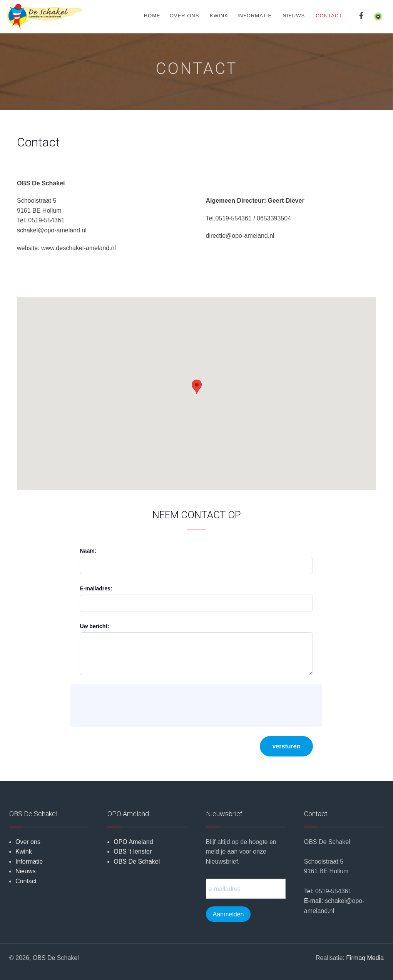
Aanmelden (228, 914)
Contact (26, 881)
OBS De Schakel (137, 861)
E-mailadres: (96, 588)
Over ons (185, 16)
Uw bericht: (94, 626)
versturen (287, 746)
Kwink (219, 16)
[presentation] (135, 706)
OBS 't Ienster (133, 851)
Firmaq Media (365, 958)
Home (152, 16)
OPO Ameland (133, 842)
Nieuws (294, 16)
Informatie (255, 16)
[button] (197, 387)
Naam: (88, 551)
